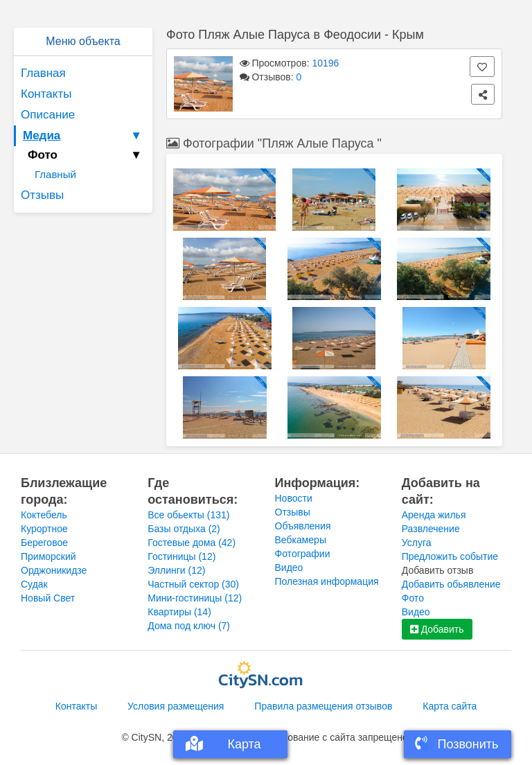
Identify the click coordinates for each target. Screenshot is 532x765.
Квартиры (179, 612)
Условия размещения (176, 706)
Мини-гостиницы (195, 598)
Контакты (46, 94)
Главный (55, 174)
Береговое (44, 543)
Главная (43, 73)
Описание (48, 115)
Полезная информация (327, 581)
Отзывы (42, 195)
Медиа (84, 136)
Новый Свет (48, 598)
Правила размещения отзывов (323, 706)
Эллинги (176, 570)
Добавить (437, 629)
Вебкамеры (301, 540)
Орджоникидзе (54, 570)
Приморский (48, 556)
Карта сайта (450, 706)
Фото (413, 598)
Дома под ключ (189, 626)
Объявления (303, 526)
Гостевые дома (192, 543)
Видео (289, 568)
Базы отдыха (184, 529)
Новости (294, 498)
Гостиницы (181, 556)
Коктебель (44, 515)
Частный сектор (193, 584)
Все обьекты (188, 515)
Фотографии (303, 554)
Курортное (44, 529)
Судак (34, 584)
